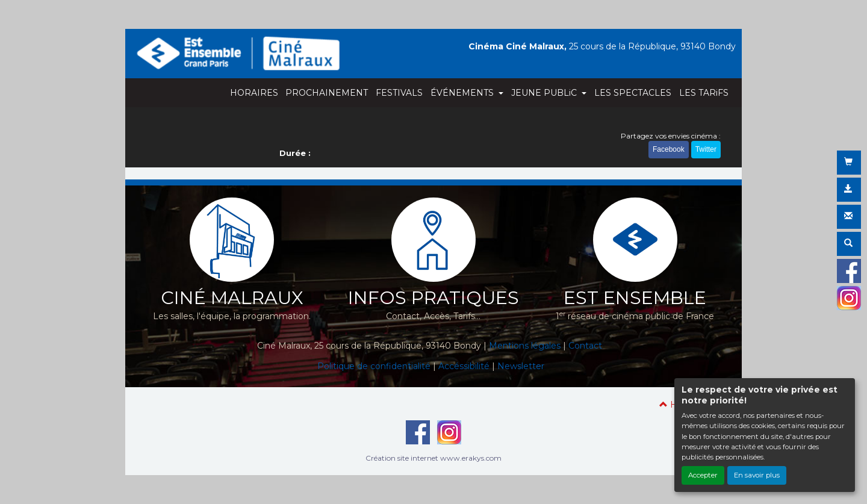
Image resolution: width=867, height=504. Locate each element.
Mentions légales (525, 346)
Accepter (703, 475)
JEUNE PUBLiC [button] (545, 93)
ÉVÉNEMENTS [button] (463, 93)
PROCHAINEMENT (327, 93)
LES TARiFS (704, 93)
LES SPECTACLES (633, 93)
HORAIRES (254, 93)
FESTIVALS (399, 93)
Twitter (706, 149)
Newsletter (521, 366)
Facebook (669, 149)
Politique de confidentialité (374, 366)
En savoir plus (757, 475)
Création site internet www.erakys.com (433, 458)
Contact (585, 346)
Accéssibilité (464, 366)
